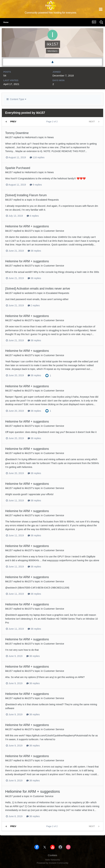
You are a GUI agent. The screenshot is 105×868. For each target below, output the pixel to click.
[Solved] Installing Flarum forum (26, 195)
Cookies (53, 855)
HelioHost (30, 137)
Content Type (16, 99)
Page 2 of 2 (53, 122)
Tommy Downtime (17, 133)
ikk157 (9, 137)
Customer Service (54, 231)
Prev (13, 122)
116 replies (37, 157)
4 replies (33, 216)
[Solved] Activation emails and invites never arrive (38, 289)
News (50, 137)
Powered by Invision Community (53, 863)
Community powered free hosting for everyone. (51, 13)
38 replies (34, 251)
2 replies (34, 305)
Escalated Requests (47, 200)
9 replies (36, 185)
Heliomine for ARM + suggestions (27, 226)
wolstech (30, 293)
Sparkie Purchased (18, 168)
